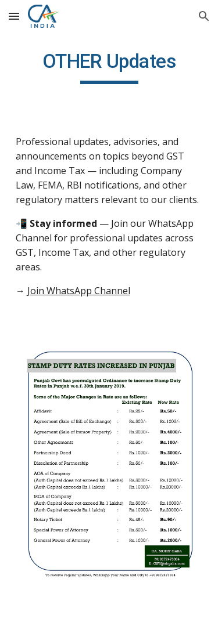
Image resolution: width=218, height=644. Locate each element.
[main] (109, 67)
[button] (14, 16)
